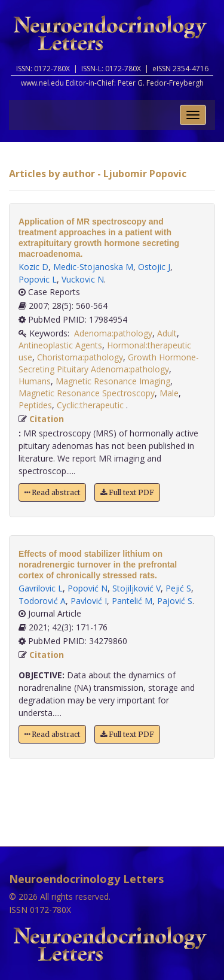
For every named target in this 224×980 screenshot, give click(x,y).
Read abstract (52, 492)
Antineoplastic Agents (60, 345)
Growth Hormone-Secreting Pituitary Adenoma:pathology (109, 363)
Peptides (35, 405)
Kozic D (33, 267)
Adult (167, 333)
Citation (47, 419)
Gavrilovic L (41, 588)
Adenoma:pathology (113, 333)
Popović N (88, 588)
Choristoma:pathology (80, 357)
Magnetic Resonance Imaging (113, 381)
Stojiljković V (136, 588)
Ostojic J (154, 267)
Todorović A (42, 601)
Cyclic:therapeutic (91, 405)
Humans (35, 381)
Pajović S (175, 601)
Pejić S (178, 588)
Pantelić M (132, 601)
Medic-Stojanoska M (93, 267)
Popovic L (38, 279)
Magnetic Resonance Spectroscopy (87, 393)
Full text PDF (127, 492)
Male (169, 393)
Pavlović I (89, 601)
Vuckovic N (83, 279)
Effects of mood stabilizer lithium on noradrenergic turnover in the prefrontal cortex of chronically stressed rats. (98, 565)
